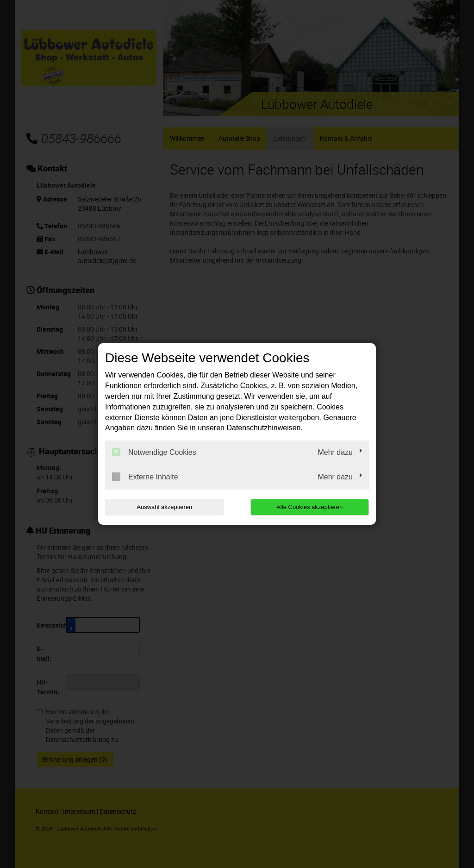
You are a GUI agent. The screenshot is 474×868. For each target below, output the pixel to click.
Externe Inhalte (145, 477)
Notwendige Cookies (154, 452)
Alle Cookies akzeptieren (309, 507)
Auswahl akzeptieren (164, 507)
